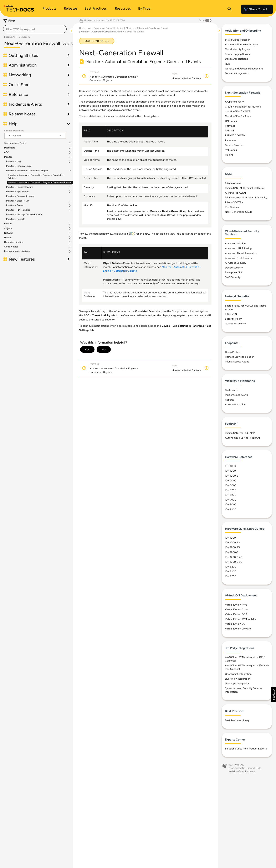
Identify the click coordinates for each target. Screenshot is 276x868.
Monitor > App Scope (17, 192)
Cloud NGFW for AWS (238, 113)
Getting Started (24, 55)
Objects (8, 229)
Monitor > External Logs (18, 166)
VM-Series (231, 151)
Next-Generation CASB (238, 213)
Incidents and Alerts (236, 396)
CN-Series (231, 122)
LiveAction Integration (238, 680)
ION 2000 (231, 482)
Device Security (234, 269)
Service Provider (234, 146)
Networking (20, 75)
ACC (7, 152)
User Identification (14, 242)
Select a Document (14, 131)
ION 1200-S (232, 477)
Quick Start (19, 85)
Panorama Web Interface (17, 251)
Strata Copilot (255, 9)
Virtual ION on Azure (237, 611)
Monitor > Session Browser (20, 196)
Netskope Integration (237, 685)
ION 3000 (231, 486)
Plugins (229, 156)
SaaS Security (233, 278)
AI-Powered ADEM (235, 194)
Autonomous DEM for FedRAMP (243, 439)
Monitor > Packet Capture (20, 187)
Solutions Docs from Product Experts (246, 750)
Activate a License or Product (242, 46)
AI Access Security (236, 264)
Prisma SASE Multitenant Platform (244, 189)
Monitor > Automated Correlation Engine (27, 171)
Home (82, 28)
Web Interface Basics (15, 143)
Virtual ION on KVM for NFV (241, 620)
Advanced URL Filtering (238, 250)
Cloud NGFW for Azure (238, 117)
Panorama (231, 141)
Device (8, 238)
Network (9, 233)
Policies (8, 224)
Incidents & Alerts (25, 104)
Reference (18, 94)
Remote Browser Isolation (240, 358)
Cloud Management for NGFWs (243, 108)
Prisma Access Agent (237, 363)
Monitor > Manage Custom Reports (24, 215)
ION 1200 (230, 472)
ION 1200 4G (232, 544)
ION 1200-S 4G (234, 558)
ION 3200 (231, 491)
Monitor (8, 157)
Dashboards (232, 391)
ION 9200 (231, 511)
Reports (230, 401)
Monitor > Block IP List (18, 201)
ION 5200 (231, 496)
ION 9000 (231, 506)
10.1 (231, 766)
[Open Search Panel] (229, 9)
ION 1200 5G (232, 549)
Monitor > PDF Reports (18, 210)
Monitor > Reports (16, 219)
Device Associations (236, 60)
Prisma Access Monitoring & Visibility (246, 199)
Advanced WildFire (236, 245)
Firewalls (230, 127)
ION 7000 (231, 501)
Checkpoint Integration (238, 675)
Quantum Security (235, 325)
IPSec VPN (231, 315)
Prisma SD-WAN (234, 204)
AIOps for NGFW (234, 103)
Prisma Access (233, 184)
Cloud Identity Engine (237, 51)
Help (13, 124)
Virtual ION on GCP (236, 616)
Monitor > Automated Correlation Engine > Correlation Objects (36, 176)
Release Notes (22, 114)
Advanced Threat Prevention (241, 254)
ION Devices (232, 208)
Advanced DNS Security (238, 259)
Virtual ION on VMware (238, 630)
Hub (227, 65)
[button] (273, 694)
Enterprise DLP (233, 274)
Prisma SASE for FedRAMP (240, 434)
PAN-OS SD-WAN (235, 137)
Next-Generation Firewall (100, 28)
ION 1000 (231, 467)
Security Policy (233, 320)
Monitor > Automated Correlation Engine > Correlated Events (40, 182)
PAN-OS (230, 132)
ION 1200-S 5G (234, 563)
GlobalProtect (11, 247)
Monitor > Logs (14, 162)
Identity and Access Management (244, 70)
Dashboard (10, 148)
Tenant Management (237, 74)
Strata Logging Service (238, 55)
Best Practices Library (237, 721)
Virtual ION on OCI (236, 625)
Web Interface (236, 772)
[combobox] (35, 29)
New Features (22, 259)
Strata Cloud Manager (237, 41)
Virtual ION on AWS (236, 606)
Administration (23, 65)
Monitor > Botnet (15, 205)
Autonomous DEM (235, 406)
